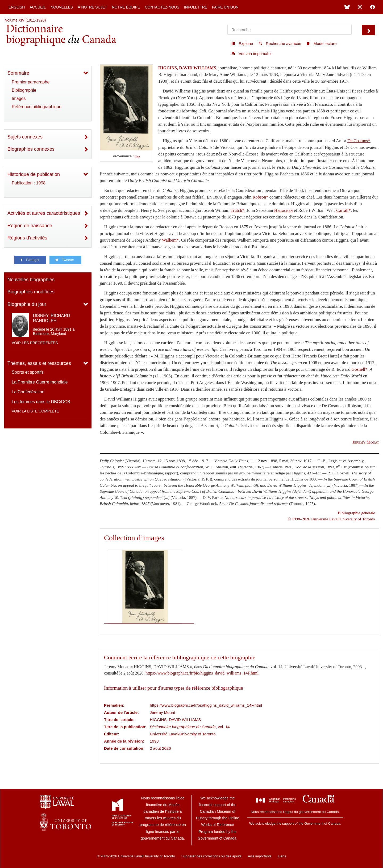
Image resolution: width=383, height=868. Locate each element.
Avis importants (260, 856)
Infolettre (196, 7)
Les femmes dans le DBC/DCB (41, 402)
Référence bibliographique (37, 107)
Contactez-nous (162, 7)
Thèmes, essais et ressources (39, 363)
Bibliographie (24, 90)
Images (19, 98)
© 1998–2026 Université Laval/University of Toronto (331, 519)
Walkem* (170, 240)
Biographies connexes (31, 149)
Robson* (260, 197)
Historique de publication (34, 174)
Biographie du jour (27, 304)
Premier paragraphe (31, 82)
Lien (137, 156)
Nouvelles (62, 7)
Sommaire (18, 73)
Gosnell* (359, 369)
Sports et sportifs (28, 372)
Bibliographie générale (356, 513)
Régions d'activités (27, 238)
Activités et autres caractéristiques (44, 213)
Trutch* (238, 210)
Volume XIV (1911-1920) (25, 20)
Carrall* (344, 210)
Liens (282, 856)
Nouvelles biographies (31, 280)
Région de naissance (30, 226)
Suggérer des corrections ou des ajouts (211, 856)
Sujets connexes (25, 137)
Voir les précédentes (35, 343)
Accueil (38, 7)
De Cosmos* (359, 141)
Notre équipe (126, 7)
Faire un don (225, 7)
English (17, 7)
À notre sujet (92, 7)
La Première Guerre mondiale (40, 382)
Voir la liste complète (35, 411)
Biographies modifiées (31, 292)
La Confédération (28, 392)
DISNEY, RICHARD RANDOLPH (51, 318)
